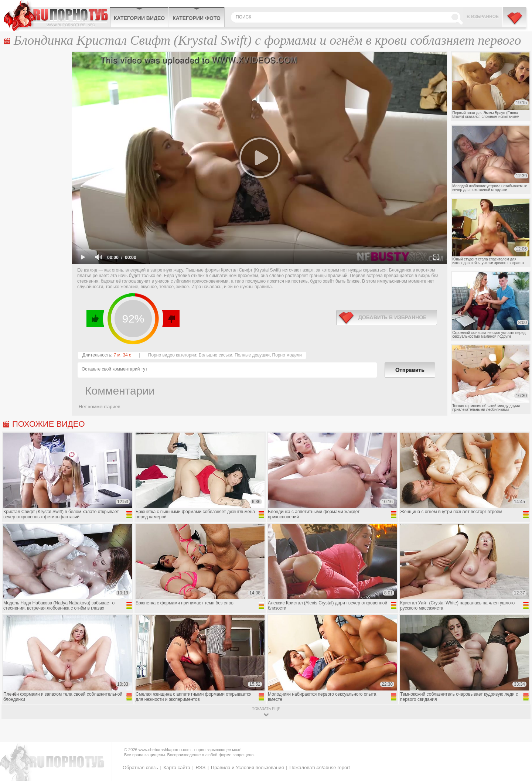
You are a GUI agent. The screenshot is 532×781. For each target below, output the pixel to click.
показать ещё (266, 709)
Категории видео (139, 18)
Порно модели (287, 355)
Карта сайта (177, 768)
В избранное (483, 17)
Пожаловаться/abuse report (320, 768)
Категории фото (197, 18)
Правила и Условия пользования (248, 768)
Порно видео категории (172, 355)
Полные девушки (252, 355)
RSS (200, 768)
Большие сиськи (216, 355)
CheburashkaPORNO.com (57, 16)
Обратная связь (140, 768)
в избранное (387, 318)
